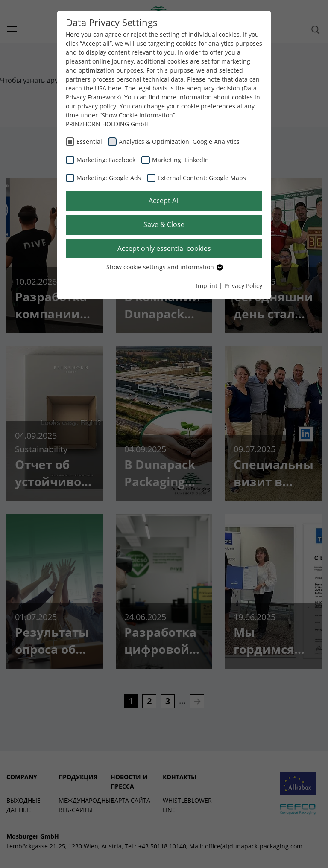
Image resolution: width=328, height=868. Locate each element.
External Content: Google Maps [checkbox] (202, 178)
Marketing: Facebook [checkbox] (106, 160)
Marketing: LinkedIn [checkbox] (180, 160)
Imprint (207, 286)
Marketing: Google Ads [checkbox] (109, 178)
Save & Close (164, 224)
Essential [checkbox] (89, 141)
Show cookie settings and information (164, 267)
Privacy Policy (243, 286)
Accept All (164, 201)
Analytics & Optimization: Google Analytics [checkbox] (179, 141)
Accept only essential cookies (164, 248)
